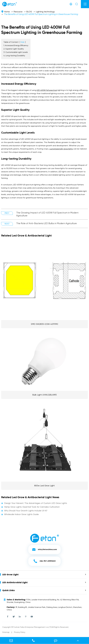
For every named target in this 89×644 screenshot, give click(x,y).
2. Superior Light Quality (14, 49)
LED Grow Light (10, 575)
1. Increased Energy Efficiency (16, 46)
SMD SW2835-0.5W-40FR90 (44, 324)
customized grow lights (61, 149)
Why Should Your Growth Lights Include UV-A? (24, 511)
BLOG (29, 12)
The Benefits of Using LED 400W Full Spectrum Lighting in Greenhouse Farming (41, 14)
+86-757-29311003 (45, 561)
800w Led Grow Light (44, 486)
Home (7, 12)
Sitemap (6, 632)
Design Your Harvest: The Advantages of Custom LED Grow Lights (34, 503)
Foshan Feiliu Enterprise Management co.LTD (33, 627)
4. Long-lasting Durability (14, 56)
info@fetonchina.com (44, 550)
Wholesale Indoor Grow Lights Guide (20, 514)
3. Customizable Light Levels (16, 52)
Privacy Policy (20, 632)
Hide (23, 42)
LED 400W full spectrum (47, 90)
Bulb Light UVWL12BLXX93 (44, 395)
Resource (18, 12)
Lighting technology (45, 12)
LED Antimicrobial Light (15, 582)
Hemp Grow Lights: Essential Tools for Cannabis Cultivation (30, 507)
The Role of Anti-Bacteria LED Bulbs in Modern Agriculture (46, 223)
